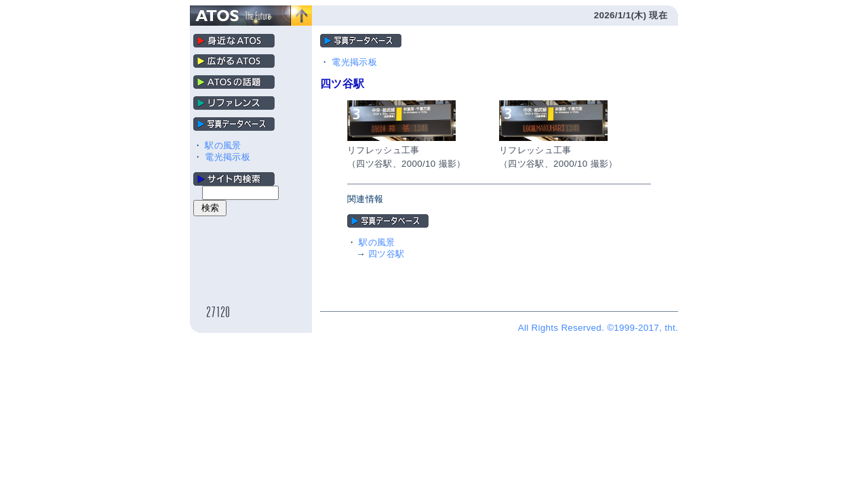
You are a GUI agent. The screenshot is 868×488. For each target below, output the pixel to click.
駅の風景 (223, 145)
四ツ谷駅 (386, 254)
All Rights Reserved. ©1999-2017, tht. (598, 328)
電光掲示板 (228, 157)
